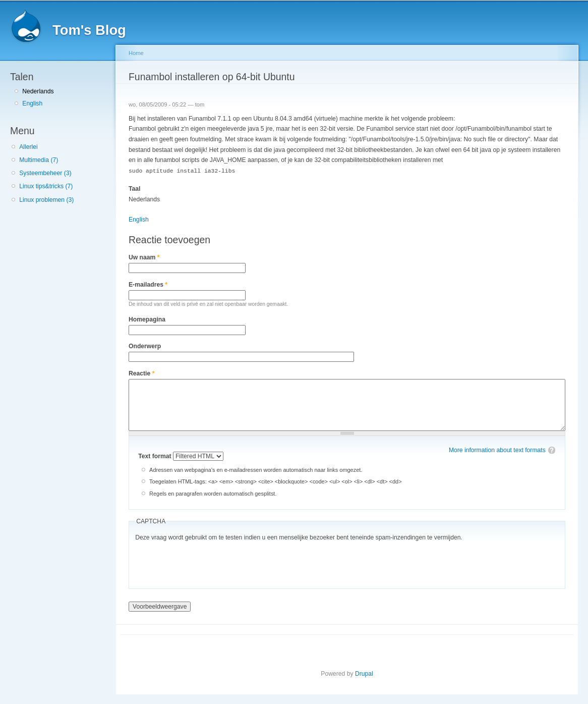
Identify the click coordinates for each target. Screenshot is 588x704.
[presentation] (212, 562)
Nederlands (38, 91)
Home (136, 53)
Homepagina (147, 319)
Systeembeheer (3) (45, 173)
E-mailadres (148, 284)
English (32, 103)
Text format (156, 456)
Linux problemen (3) (46, 200)
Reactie (141, 373)
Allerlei (28, 147)
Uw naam (144, 257)
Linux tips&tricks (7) (46, 186)
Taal (134, 188)
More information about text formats (497, 450)
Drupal (364, 673)
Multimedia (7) (39, 160)
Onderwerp (145, 346)
